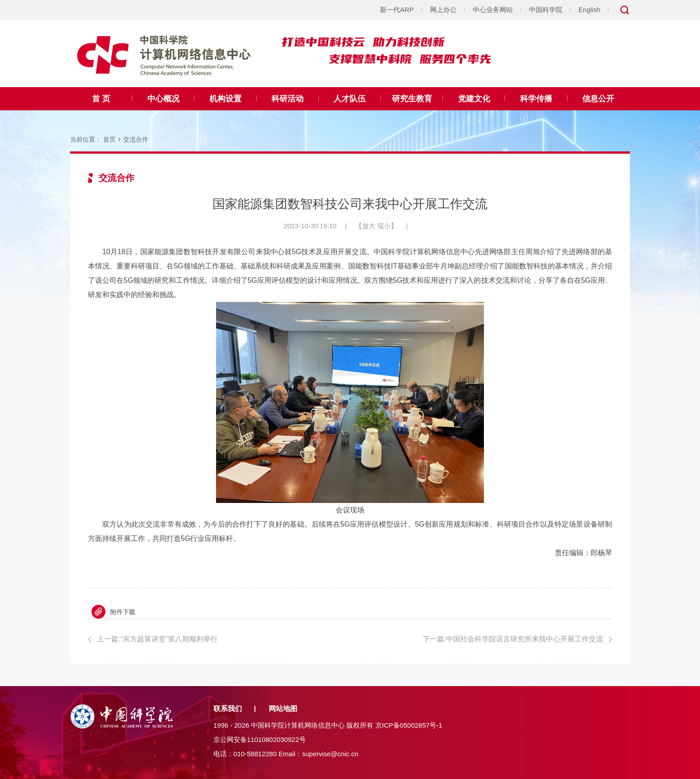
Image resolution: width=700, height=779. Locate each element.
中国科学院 (546, 10)
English (590, 10)
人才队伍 (350, 99)
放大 (369, 226)
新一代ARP (397, 10)
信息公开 (598, 99)
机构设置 (225, 99)
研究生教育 (412, 99)
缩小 (384, 226)
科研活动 (287, 99)
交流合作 (136, 139)
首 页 (101, 99)
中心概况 (163, 99)
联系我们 (228, 709)
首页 (109, 139)
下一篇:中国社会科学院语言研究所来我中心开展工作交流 (513, 639)
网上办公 (443, 10)
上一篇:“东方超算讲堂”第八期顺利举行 (157, 639)
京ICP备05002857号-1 (409, 725)
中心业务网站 (493, 10)
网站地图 (283, 709)
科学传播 (536, 99)
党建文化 (474, 99)
